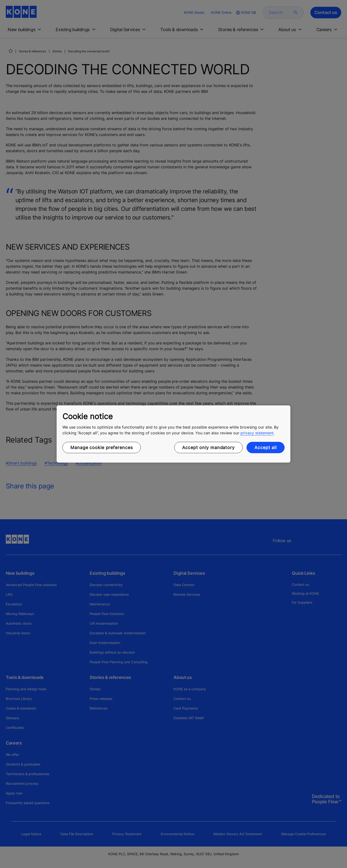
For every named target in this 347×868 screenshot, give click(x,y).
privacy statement (257, 433)
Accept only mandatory (208, 448)
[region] (173, 434)
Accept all (266, 448)
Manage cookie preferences (102, 448)
